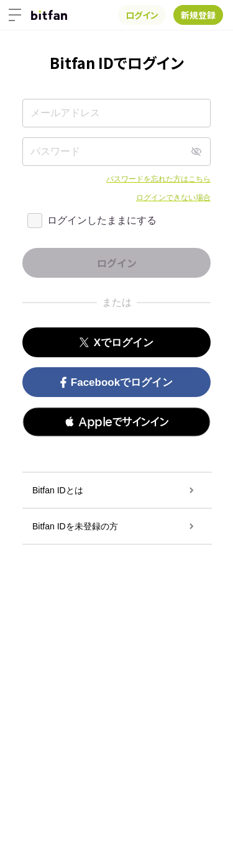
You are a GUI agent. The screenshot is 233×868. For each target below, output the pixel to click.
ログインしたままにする (102, 220)
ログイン (142, 15)
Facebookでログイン (116, 382)
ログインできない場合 (173, 198)
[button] (116, 422)
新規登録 (198, 15)
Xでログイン (116, 343)
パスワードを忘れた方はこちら (158, 179)
